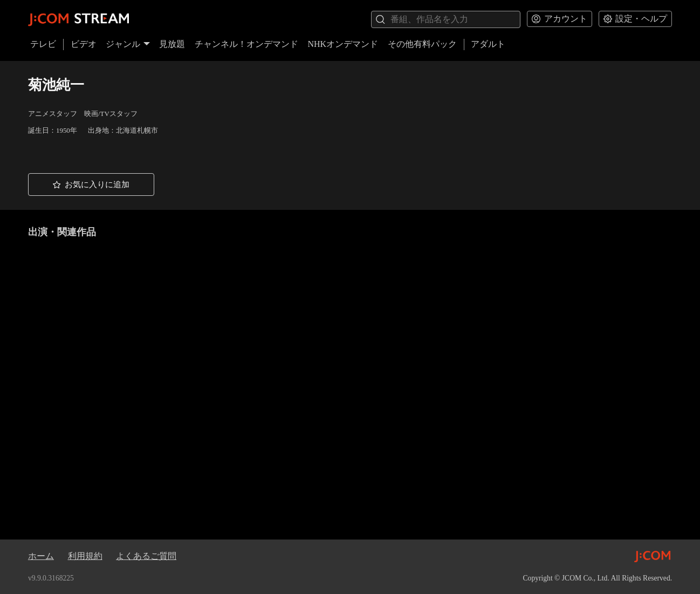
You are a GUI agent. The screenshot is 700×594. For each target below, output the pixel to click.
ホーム (41, 556)
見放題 (172, 44)
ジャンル (128, 44)
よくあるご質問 (146, 556)
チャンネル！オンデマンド (246, 44)
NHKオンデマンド (343, 44)
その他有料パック (422, 44)
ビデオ (84, 44)
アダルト (488, 44)
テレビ (43, 44)
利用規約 (85, 556)
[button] (91, 185)
